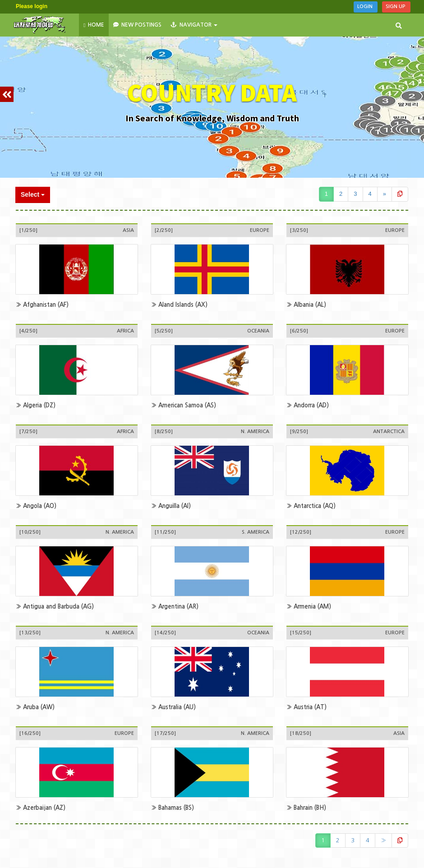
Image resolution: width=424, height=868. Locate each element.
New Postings (137, 25)
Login (366, 7)
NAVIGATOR (194, 25)
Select (33, 194)
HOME (94, 25)
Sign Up (396, 7)
